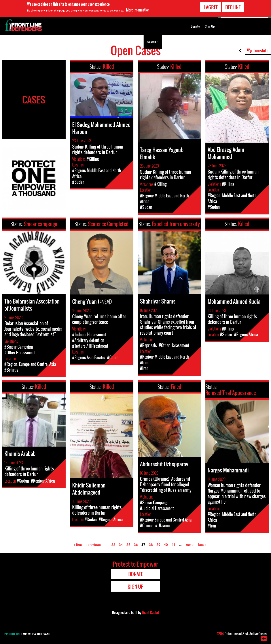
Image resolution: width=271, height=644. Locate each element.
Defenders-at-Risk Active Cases (242, 634)
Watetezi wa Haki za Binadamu (25, 42)
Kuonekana (133, 42)
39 (158, 545)
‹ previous (93, 545)
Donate (195, 26)
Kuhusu (113, 42)
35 (128, 545)
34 (121, 545)
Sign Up (210, 26)
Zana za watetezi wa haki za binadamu (77, 42)
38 (151, 545)
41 (173, 545)
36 (136, 545)
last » (202, 545)
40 (166, 545)
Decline (233, 6)
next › (190, 545)
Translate (261, 50)
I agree (211, 6)
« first (78, 545)
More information (138, 9)
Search (153, 42)
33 (113, 545)
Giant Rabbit (151, 612)
